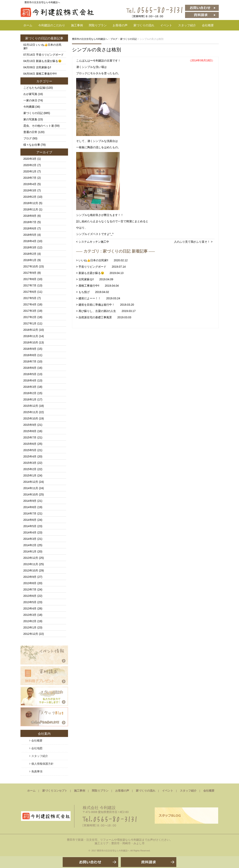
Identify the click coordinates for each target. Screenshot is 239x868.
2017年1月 (30, 323)
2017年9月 (30, 273)
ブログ (28, 138)
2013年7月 (30, 589)
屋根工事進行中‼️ (46, 74)
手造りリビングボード (50, 55)
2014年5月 (30, 526)
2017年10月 (31, 266)
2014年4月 (30, 532)
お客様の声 (120, 25)
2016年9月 (30, 349)
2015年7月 (30, 437)
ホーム (28, 25)
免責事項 (37, 771)
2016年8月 (30, 355)
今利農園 (29, 107)
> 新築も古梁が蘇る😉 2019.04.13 (100, 273)
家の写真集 (30, 119)
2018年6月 (30, 228)
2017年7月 (30, 285)
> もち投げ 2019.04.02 (93, 292)
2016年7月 (30, 361)
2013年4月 (30, 608)
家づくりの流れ (144, 25)
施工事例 (77, 25)
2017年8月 (30, 279)
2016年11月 (31, 336)
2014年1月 (30, 551)
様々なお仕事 (32, 145)
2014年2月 (30, 545)
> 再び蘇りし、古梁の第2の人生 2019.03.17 (106, 311)
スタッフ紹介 (187, 25)
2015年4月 (30, 456)
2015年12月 (31, 406)
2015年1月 (30, 475)
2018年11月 (31, 209)
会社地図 (37, 748)
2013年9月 (30, 577)
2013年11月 (31, 564)
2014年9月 (30, 501)
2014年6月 (30, 520)
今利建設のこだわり (52, 25)
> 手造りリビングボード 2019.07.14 (101, 267)
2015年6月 (30, 444)
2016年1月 (30, 399)
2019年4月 (30, 184)
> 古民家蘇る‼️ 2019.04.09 (95, 279)
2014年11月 (31, 488)
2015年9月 (30, 425)
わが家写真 (30, 94)
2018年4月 (30, 241)
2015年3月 (30, 463)
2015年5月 (30, 450)
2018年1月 (30, 260)
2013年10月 (31, 570)
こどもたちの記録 (35, 88)
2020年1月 (30, 171)
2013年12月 (31, 558)
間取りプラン (98, 25)
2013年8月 (30, 583)
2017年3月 (30, 311)
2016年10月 (31, 342)
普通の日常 (30, 132)
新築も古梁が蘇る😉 (49, 61)
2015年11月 (31, 412)
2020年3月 (30, 159)
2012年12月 (31, 634)
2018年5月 (30, 235)
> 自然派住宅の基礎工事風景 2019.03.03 (104, 317)
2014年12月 (31, 482)
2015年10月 (31, 418)
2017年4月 (30, 304)
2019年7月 (30, 178)
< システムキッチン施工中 (93, 242)
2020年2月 (30, 165)
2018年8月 (30, 216)
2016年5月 (30, 374)
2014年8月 (30, 507)
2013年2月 (30, 621)
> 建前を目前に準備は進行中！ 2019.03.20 (105, 305)
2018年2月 (30, 254)
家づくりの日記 (36, 38)
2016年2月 (30, 393)
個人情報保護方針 (42, 764)
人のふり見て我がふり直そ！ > (193, 242)
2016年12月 (31, 330)
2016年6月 (30, 368)
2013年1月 (30, 627)
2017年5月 (30, 298)
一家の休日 (30, 100)
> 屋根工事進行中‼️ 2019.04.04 (97, 286)
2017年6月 (30, 292)
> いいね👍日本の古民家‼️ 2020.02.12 (102, 260)
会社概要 (208, 25)
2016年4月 (30, 380)
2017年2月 (30, 317)
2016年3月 (30, 387)
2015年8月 (30, 431)
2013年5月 (30, 602)
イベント (166, 25)
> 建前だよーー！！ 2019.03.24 (98, 298)
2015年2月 (30, 469)
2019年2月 (30, 197)
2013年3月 (30, 615)
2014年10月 (31, 494)
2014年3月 (30, 539)
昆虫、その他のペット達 (39, 126)
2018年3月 (30, 247)
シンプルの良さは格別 (96, 50)
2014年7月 (30, 513)
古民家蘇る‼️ (44, 67)
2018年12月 (31, 203)
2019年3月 (30, 190)
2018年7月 (30, 222)
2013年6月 (30, 596)
